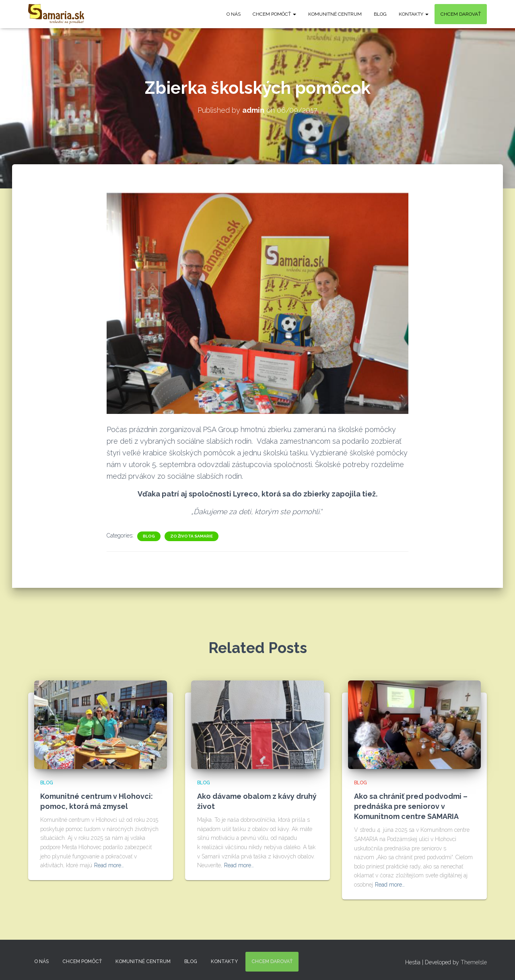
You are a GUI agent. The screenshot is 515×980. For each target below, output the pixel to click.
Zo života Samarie (192, 536)
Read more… (109, 865)
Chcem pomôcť (274, 14)
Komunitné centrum (335, 14)
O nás (234, 14)
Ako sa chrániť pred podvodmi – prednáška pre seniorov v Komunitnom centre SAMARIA (411, 806)
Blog (380, 14)
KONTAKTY (414, 14)
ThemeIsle (474, 962)
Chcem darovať (461, 14)
